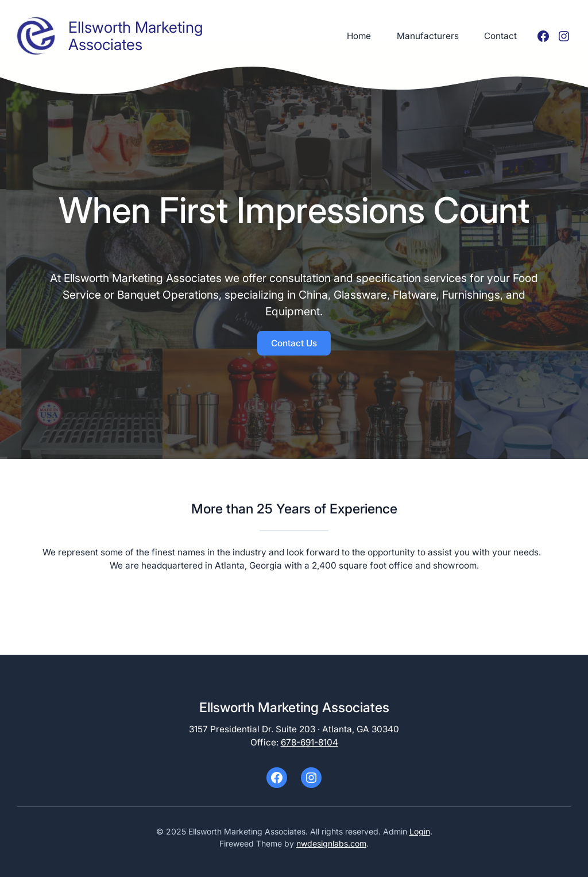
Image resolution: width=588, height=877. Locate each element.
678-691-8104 (310, 742)
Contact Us (294, 343)
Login (420, 831)
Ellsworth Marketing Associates (136, 35)
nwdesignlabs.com (331, 843)
